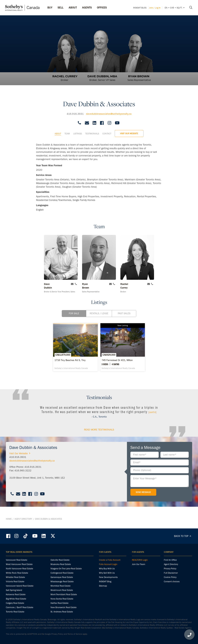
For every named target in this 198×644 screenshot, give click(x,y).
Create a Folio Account (110, 560)
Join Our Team (139, 564)
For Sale (74, 311)
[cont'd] (152, 418)
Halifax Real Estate (60, 603)
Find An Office (170, 560)
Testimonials (92, 131)
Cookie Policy (170, 577)
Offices (102, 8)
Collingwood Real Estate (62, 573)
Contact (107, 131)
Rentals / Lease (99, 311)
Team (67, 131)
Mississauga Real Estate (62, 581)
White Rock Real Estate (17, 573)
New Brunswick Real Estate (64, 607)
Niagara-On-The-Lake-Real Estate (66, 569)
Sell (61, 8)
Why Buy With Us (107, 569)
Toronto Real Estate (15, 612)
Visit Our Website (129, 130)
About (58, 131)
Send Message (143, 498)
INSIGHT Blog (140, 8)
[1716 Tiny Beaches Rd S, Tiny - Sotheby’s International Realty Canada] (68, 350)
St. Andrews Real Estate (62, 612)
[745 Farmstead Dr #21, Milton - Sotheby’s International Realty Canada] (131, 350)
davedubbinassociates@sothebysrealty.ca (109, 111)
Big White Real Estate (16, 599)
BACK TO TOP (183, 536)
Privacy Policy (170, 569)
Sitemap (103, 586)
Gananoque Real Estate (62, 577)
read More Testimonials (99, 435)
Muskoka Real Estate (61, 564)
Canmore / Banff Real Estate (20, 607)
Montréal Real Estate (61, 586)
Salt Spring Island (14, 590)
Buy (50, 8)
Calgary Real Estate (15, 603)
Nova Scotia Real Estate (62, 599)
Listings (78, 131)
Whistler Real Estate (15, 577)
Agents (87, 8)
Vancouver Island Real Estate (20, 586)
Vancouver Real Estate (17, 560)
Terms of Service (75, 634)
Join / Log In (155, 8)
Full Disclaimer (171, 573)
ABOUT (73, 8)
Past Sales (124, 311)
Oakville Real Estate (60, 560)
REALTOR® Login (140, 560)
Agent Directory (23, 522)
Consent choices (172, 581)
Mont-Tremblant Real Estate (64, 594)
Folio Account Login (108, 564)
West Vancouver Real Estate (19, 564)
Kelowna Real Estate (16, 594)
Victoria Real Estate (15, 581)
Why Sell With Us (107, 573)
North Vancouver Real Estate (19, 569)
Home (9, 522)
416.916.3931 (75, 111)
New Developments (108, 577)
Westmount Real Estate (62, 590)
